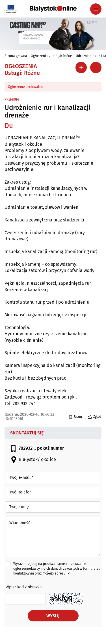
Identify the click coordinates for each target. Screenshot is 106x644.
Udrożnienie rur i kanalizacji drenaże (47, 111)
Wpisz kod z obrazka (24, 587)
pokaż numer (50, 448)
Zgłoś (95, 417)
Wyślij (53, 616)
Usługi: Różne (62, 56)
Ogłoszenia (39, 56)
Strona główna (16, 56)
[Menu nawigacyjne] (96, 9)
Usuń (75, 417)
